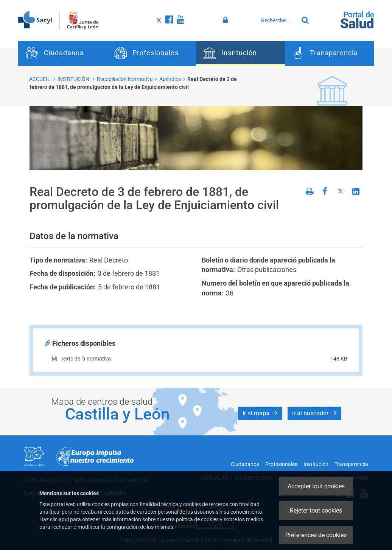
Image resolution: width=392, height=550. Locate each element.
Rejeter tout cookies (316, 510)
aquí (64, 519)
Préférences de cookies (316, 535)
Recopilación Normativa (125, 79)
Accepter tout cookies (316, 486)
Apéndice (170, 79)
